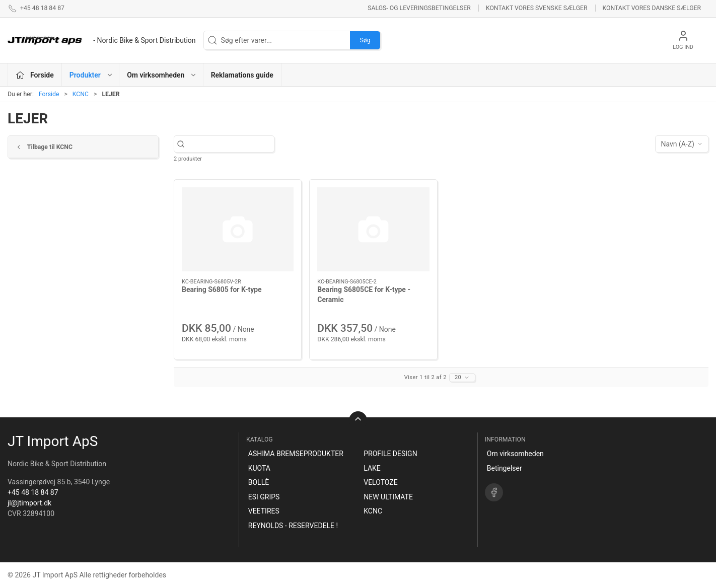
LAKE (372, 468)
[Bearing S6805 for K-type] (238, 229)
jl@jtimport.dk (29, 503)
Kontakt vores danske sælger (652, 8)
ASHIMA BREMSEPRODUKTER (296, 454)
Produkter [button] (91, 75)
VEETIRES (264, 511)
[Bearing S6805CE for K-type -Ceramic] (373, 229)
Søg (365, 40)
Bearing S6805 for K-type (222, 289)
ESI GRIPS (264, 497)
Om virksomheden (515, 454)
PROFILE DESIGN (390, 454)
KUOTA (259, 468)
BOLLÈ (259, 482)
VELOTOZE (380, 482)
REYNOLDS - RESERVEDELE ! (293, 526)
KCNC (81, 94)
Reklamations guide (242, 75)
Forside (49, 94)
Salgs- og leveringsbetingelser (419, 8)
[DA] (102, 40)
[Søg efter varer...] (233, 144)
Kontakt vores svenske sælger (537, 8)
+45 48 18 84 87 (33, 492)
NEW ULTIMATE (388, 497)
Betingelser (505, 468)
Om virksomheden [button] (162, 75)
